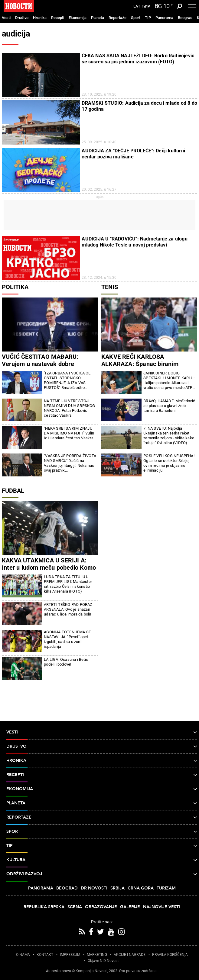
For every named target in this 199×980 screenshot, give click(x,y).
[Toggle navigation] (192, 6)
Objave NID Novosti (104, 961)
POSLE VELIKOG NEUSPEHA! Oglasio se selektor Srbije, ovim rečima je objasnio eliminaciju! (169, 463)
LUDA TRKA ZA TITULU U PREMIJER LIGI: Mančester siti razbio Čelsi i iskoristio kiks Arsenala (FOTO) (68, 584)
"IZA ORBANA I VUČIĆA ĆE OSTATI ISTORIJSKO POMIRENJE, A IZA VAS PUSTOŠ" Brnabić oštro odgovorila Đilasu (67, 380)
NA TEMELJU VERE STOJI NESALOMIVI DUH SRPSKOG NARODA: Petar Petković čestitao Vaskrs (69, 408)
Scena (75, 907)
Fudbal (13, 491)
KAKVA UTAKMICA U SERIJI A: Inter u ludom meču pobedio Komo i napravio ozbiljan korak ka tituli (49, 568)
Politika (15, 287)
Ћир (146, 6)
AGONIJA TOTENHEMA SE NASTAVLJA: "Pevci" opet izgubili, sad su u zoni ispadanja (67, 639)
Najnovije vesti (161, 907)
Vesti (6, 18)
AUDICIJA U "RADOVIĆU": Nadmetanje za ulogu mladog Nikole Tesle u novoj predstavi (134, 242)
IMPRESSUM (70, 955)
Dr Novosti (94, 888)
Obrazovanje (101, 907)
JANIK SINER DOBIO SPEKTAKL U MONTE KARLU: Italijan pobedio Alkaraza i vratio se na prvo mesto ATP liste (169, 380)
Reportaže (117, 18)
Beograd (185, 18)
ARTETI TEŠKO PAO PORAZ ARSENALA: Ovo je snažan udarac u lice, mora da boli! (68, 609)
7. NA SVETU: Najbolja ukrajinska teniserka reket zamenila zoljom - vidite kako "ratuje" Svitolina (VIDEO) (169, 436)
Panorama (164, 18)
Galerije (130, 907)
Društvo (22, 18)
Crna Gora (141, 888)
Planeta (98, 18)
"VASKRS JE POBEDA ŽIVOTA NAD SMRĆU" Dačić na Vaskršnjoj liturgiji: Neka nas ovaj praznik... (70, 463)
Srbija (117, 888)
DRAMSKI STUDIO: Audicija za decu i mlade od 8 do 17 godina (139, 106)
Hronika (40, 18)
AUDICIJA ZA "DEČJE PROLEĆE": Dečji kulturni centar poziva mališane (133, 154)
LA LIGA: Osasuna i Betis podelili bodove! (66, 662)
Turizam (166, 888)
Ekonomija (78, 18)
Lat (137, 6)
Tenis (110, 287)
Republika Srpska (44, 907)
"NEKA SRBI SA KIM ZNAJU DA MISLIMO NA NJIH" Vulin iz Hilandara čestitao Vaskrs (69, 433)
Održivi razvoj (102, 874)
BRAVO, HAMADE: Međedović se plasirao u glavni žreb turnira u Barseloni (169, 406)
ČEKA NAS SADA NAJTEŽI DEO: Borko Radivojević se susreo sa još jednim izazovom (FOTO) (138, 59)
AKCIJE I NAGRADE (130, 955)
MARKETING (97, 955)
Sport (136, 18)
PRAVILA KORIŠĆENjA (170, 955)
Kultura (102, 860)
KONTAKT (45, 955)
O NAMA (23, 955)
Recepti (58, 18)
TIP (148, 18)
